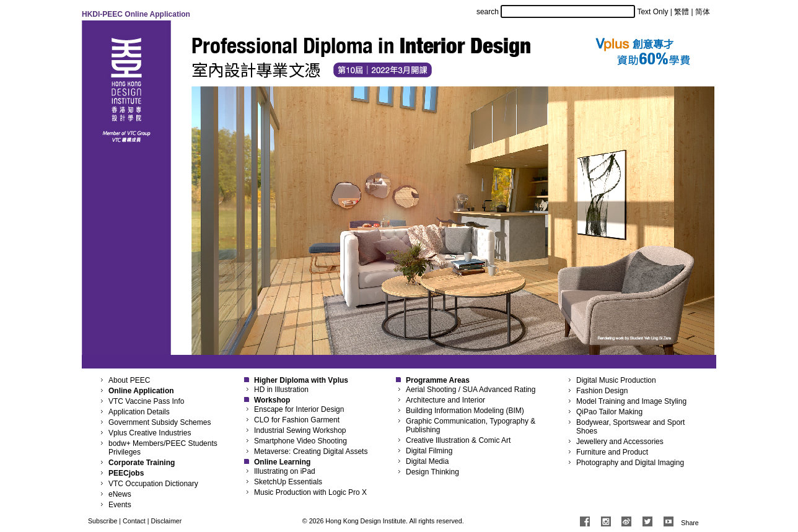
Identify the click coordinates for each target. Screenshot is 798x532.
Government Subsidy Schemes (160, 422)
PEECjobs (126, 473)
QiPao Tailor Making (609, 412)
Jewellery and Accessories (620, 442)
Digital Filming (429, 451)
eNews (120, 494)
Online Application (141, 391)
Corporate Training (142, 463)
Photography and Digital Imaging (630, 463)
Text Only (652, 12)
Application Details (139, 412)
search (488, 12)
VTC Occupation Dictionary (153, 484)
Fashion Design (602, 391)
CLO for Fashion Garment (297, 420)
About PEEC (129, 380)
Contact (134, 521)
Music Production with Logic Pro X (310, 492)
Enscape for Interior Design (299, 409)
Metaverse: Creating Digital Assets (311, 451)
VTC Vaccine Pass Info (147, 401)
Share (690, 523)
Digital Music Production (616, 380)
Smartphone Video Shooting (300, 441)
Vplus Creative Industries (150, 433)
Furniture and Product (612, 452)
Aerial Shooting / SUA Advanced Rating (471, 390)
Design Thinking (432, 472)
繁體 (682, 12)
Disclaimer (167, 521)
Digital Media (427, 461)
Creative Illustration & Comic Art (458, 440)
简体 (703, 12)
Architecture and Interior (445, 400)
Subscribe (103, 521)
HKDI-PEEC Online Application (136, 14)
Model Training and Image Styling (631, 401)
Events (120, 505)
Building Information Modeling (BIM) (465, 411)
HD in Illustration (281, 390)
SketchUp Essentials (288, 482)
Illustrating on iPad (285, 471)
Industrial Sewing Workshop (300, 430)
